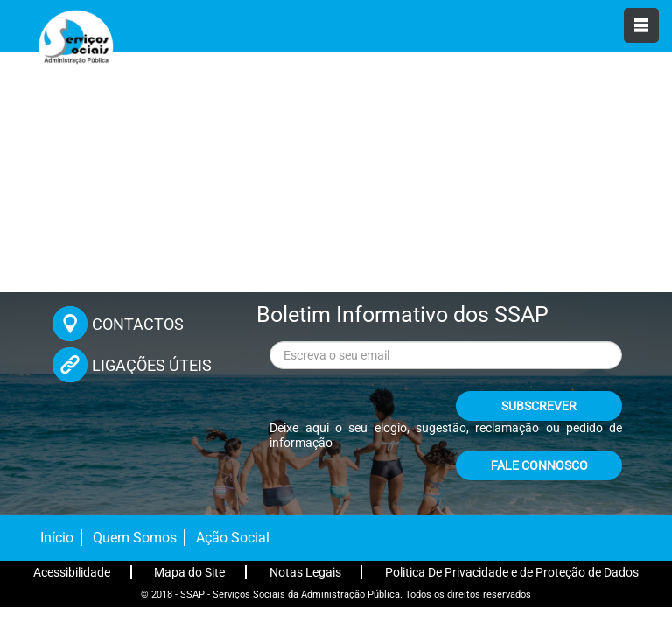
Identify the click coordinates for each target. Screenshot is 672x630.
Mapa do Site (189, 572)
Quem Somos (135, 538)
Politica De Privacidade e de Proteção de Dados (512, 572)
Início (57, 538)
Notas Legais (305, 572)
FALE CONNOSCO (539, 465)
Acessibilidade (72, 572)
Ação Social (233, 538)
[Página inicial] (74, 44)
